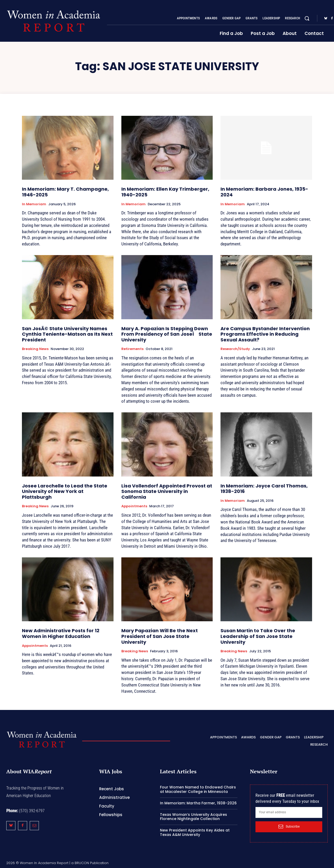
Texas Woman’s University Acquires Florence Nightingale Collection (193, 817)
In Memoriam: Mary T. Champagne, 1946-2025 (65, 192)
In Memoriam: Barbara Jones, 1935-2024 (264, 192)
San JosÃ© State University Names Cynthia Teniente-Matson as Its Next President (67, 334)
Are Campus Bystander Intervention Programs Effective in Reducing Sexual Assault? (265, 334)
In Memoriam (34, 204)
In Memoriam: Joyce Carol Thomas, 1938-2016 (264, 489)
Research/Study (235, 349)
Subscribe (289, 827)
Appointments (134, 506)
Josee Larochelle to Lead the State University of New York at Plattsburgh (65, 491)
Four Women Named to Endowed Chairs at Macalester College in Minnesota (198, 789)
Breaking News (35, 349)
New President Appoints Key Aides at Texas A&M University (195, 832)
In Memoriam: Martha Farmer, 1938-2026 (198, 803)
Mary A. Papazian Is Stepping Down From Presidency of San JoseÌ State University (167, 334)
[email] (289, 812)
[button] (307, 18)
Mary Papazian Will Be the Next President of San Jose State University (160, 636)
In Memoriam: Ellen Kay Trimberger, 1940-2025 (165, 192)
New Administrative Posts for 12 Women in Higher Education (61, 633)
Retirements (132, 349)
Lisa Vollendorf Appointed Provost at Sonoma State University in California (167, 491)
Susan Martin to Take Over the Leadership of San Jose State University (258, 636)
